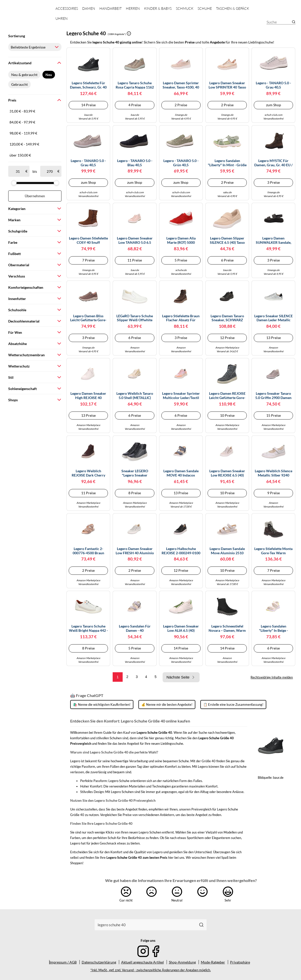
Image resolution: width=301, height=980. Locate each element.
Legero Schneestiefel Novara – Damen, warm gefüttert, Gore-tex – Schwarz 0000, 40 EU (227, 628)
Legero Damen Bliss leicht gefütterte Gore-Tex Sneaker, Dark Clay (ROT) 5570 (88, 318)
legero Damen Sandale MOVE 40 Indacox (181, 473)
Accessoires (67, 8)
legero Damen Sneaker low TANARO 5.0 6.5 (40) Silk (135, 240)
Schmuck (185, 8)
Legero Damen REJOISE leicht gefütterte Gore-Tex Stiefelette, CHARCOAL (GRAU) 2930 (227, 396)
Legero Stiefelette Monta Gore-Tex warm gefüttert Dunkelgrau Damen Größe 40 (273, 551)
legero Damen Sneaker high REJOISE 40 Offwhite (88, 396)
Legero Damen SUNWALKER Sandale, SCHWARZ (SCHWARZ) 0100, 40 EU (273, 240)
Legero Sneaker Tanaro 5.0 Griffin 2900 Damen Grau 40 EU (273, 396)
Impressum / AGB (63, 962)
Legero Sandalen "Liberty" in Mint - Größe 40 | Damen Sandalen (227, 163)
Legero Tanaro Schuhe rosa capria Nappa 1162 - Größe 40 (135, 85)
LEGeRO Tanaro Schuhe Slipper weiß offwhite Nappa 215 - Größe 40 (135, 318)
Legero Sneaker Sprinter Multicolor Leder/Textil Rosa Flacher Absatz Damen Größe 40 (181, 396)
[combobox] (146, 925)
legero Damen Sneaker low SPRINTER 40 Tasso (227, 85)
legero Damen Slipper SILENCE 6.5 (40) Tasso (227, 240)
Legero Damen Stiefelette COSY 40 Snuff (88, 240)
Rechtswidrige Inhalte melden (272, 677)
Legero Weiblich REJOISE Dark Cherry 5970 (88, 473)
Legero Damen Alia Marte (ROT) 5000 (181, 240)
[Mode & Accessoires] (28, 18)
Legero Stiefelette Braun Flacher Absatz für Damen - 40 (181, 318)
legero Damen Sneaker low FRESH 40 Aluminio (135, 551)
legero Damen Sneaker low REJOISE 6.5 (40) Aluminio (227, 473)
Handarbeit (111, 8)
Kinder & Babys (158, 8)
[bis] (50, 171)
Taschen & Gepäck (233, 8)
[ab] (18, 171)
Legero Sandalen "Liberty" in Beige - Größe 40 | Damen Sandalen (274, 628)
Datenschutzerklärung (99, 962)
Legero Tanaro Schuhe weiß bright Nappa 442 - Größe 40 (88, 628)
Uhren (62, 18)
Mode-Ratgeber (213, 962)
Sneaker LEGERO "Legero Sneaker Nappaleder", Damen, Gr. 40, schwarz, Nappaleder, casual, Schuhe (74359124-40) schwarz (135, 473)
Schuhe (205, 8)
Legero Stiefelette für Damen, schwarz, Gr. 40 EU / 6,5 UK (88, 85)
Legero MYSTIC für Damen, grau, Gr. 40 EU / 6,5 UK (273, 163)
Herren (133, 8)
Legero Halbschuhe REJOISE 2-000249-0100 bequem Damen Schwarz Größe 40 (181, 551)
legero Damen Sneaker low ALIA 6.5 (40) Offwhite (181, 628)
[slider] (14, 183)
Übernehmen (35, 196)
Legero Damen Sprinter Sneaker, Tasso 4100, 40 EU (181, 85)
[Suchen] (201, 925)
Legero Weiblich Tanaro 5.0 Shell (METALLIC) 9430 (135, 396)
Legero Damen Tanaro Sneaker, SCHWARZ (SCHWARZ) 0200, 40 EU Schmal (227, 318)
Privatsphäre (240, 962)
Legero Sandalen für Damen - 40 (135, 628)
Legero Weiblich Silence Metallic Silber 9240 (274, 473)
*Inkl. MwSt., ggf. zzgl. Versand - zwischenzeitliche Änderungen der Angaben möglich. (151, 970)
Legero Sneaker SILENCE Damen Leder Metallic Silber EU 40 (274, 318)
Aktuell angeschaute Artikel (143, 962)
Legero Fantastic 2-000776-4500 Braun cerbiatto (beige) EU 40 (88, 551)
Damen (89, 8)
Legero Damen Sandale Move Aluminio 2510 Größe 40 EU (227, 551)
